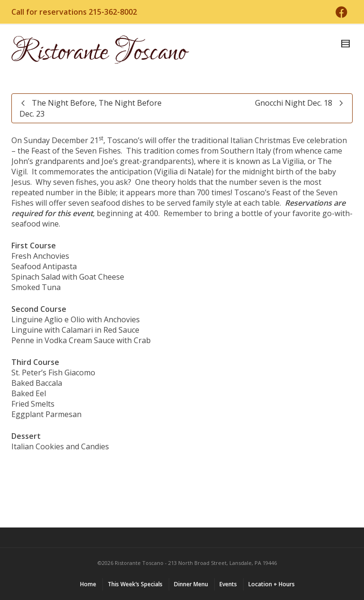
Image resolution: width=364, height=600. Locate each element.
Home (88, 584)
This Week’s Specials (135, 584)
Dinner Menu (191, 584)
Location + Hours (272, 584)
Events (228, 584)
